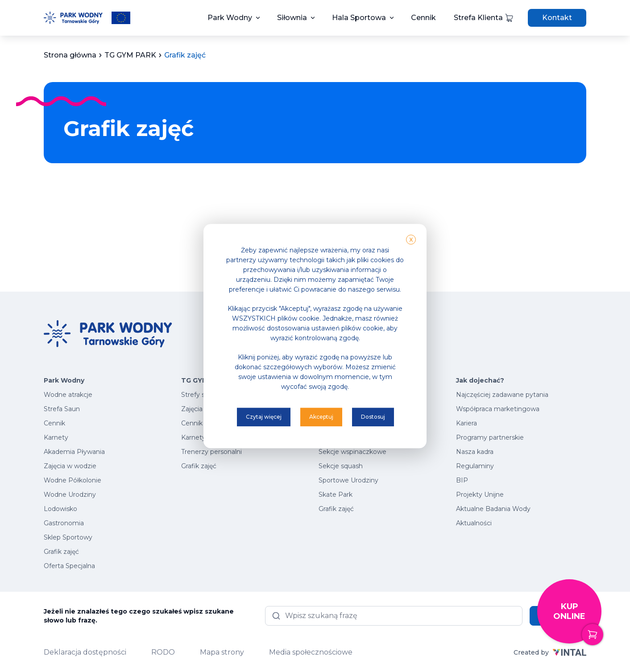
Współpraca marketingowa (498, 409)
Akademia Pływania (74, 452)
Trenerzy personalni (211, 452)
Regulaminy (475, 466)
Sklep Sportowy (68, 537)
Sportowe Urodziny (348, 480)
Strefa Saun (62, 409)
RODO (163, 652)
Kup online (577, 623)
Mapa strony (222, 652)
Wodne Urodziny (70, 495)
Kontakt (557, 18)
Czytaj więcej (264, 417)
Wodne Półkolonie (73, 480)
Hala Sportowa (359, 18)
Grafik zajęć (61, 552)
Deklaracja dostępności (85, 652)
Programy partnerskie (490, 437)
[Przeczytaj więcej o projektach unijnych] (121, 18)
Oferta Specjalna (69, 566)
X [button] (411, 240)
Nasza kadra (475, 452)
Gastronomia (64, 523)
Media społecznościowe (311, 652)
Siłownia (292, 18)
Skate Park (336, 495)
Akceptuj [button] (321, 417)
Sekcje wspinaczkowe (352, 452)
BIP (462, 480)
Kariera (466, 423)
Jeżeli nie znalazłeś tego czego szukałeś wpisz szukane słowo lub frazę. (139, 616)
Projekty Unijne (480, 495)
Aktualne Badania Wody (493, 509)
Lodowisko (60, 509)
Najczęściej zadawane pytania (502, 395)
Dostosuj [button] (373, 417)
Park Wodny (230, 18)
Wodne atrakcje (68, 395)
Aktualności (474, 523)
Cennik (423, 18)
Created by (550, 652)
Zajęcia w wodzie (70, 466)
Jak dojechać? (480, 380)
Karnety (56, 437)
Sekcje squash (341, 466)
